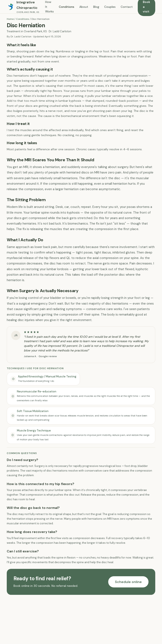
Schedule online (128, 582)
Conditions (67, 7)
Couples (110, 7)
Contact (127, 7)
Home (10, 19)
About (84, 7)
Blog (96, 7)
